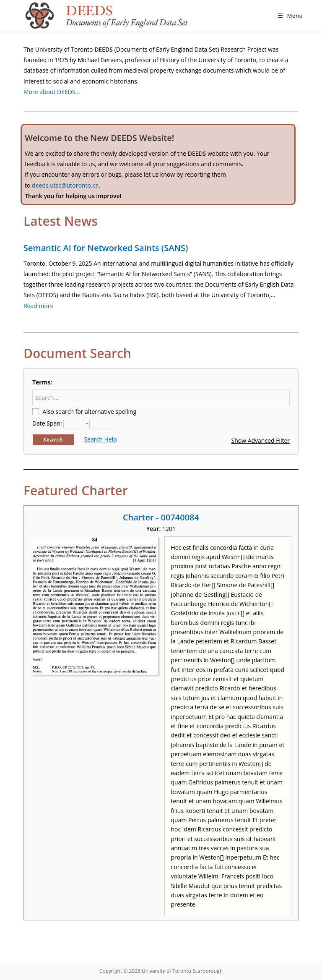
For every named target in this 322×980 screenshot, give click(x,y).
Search (53, 440)
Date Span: (47, 423)
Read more (38, 306)
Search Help (101, 439)
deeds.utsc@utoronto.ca (65, 185)
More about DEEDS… (52, 92)
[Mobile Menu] (290, 16)
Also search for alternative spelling (90, 412)
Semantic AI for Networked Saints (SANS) (106, 248)
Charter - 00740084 (161, 517)
